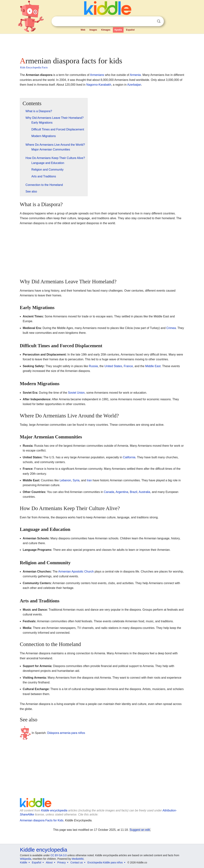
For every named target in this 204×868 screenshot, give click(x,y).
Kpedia (118, 30)
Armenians (97, 75)
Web (83, 30)
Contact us (77, 862)
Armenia (135, 75)
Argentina (122, 492)
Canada (109, 492)
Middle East (153, 366)
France (128, 366)
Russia (93, 366)
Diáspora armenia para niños (66, 733)
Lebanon (65, 480)
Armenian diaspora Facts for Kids (42, 820)
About (49, 862)
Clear (151, 21)
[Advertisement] (102, 44)
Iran (89, 480)
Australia (144, 492)
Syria (76, 480)
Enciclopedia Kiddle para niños (105, 862)
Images (93, 30)
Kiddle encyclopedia (54, 810)
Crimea (171, 328)
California (129, 457)
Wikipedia (26, 859)
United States (113, 366)
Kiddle (24, 862)
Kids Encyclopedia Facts (34, 67)
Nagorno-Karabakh (99, 85)
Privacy (61, 862)
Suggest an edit (140, 830)
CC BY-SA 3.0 (58, 855)
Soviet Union (76, 393)
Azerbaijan (134, 85)
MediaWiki (78, 859)
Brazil (133, 492)
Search (159, 21)
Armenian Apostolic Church (76, 572)
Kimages (106, 30)
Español (130, 30)
